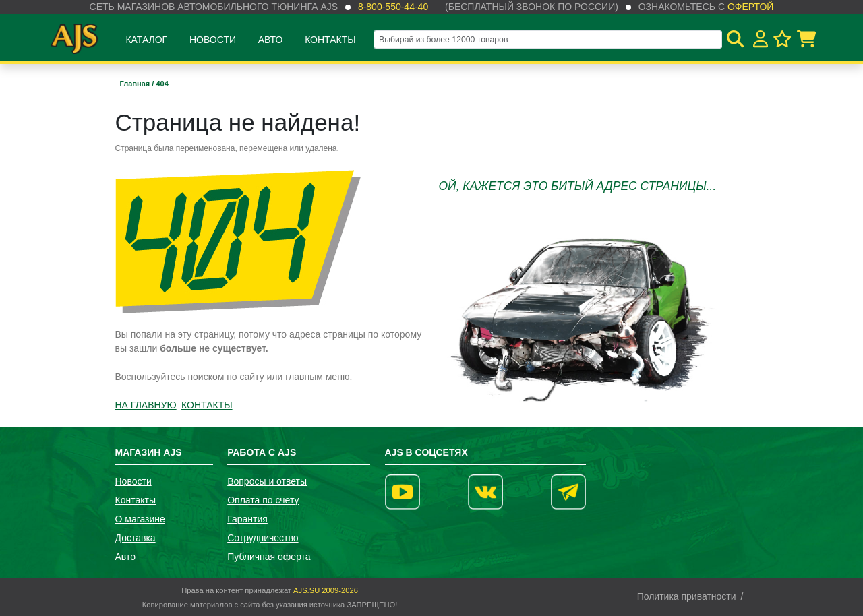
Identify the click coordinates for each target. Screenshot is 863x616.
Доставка (136, 538)
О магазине (140, 519)
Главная (136, 84)
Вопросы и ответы (267, 481)
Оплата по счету (263, 500)
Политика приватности (687, 596)
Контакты (330, 40)
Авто (271, 40)
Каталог (146, 40)
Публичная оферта (269, 557)
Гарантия (247, 519)
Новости (213, 40)
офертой (750, 7)
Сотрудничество (263, 538)
